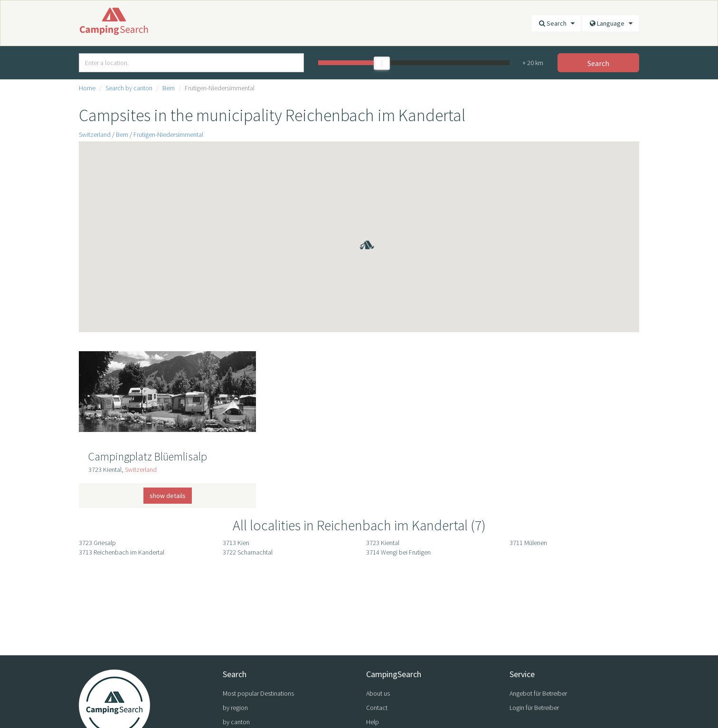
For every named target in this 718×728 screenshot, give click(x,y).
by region (235, 708)
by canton (236, 722)
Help (373, 722)
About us (378, 693)
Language (610, 23)
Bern (169, 88)
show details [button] (168, 496)
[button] (359, 231)
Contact (377, 708)
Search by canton (129, 88)
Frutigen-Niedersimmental (168, 134)
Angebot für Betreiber (538, 693)
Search (556, 23)
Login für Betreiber (534, 708)
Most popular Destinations (258, 693)
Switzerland (95, 134)
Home (87, 88)
